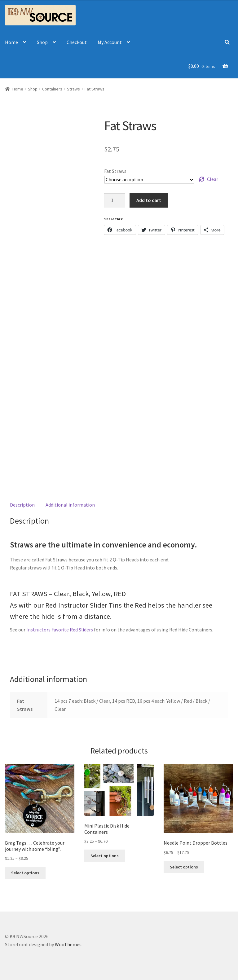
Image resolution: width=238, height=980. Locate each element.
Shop (42, 42)
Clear (213, 179)
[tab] (22, 505)
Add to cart (149, 200)
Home (11, 42)
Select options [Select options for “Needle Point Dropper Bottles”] (184, 867)
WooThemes (68, 944)
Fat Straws (115, 171)
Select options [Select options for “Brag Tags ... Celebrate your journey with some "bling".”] (25, 873)
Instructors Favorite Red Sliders (60, 630)
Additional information (70, 505)
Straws (73, 89)
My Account (110, 42)
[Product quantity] (115, 200)
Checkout (77, 42)
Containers (52, 89)
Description (22, 505)
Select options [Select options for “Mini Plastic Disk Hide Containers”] (105, 856)
